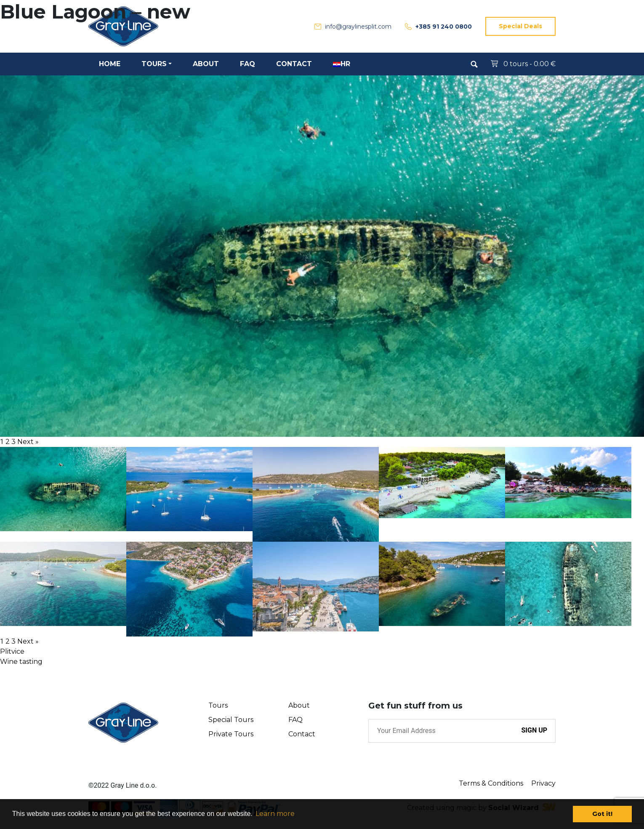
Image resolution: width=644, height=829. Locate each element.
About (299, 705)
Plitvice (12, 651)
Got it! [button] (602, 814)
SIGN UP (534, 730)
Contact (302, 734)
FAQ (295, 720)
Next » (28, 442)
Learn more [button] (275, 814)
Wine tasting (21, 662)
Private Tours (231, 734)
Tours (218, 705)
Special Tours (231, 720)
